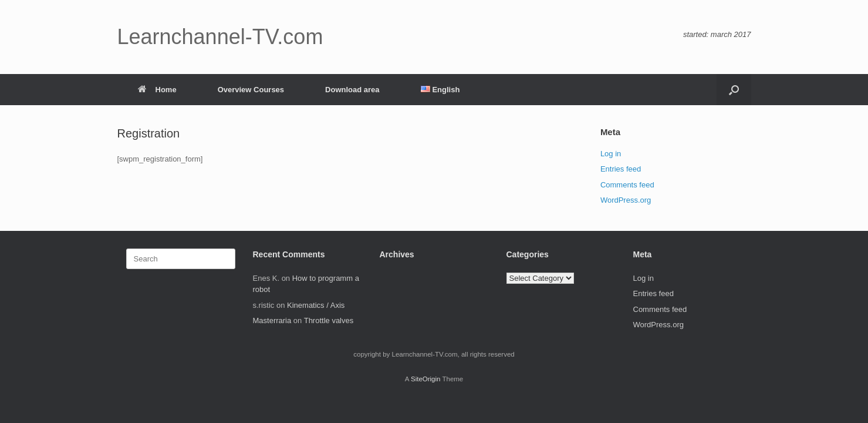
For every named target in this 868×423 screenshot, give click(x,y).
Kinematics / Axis (316, 305)
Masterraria (272, 320)
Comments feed (627, 185)
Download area (352, 90)
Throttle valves (329, 320)
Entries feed (621, 169)
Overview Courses (251, 90)
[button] (734, 90)
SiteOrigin (426, 379)
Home (157, 90)
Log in (611, 154)
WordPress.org (626, 200)
